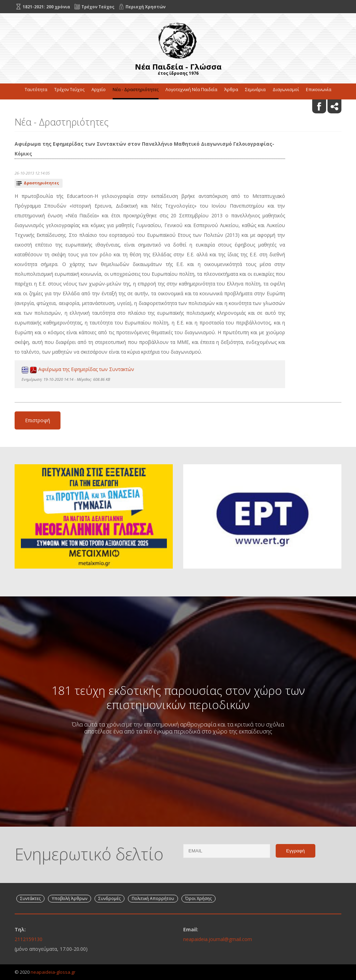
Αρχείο (99, 90)
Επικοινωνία (319, 90)
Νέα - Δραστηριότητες (136, 90)
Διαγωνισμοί (286, 90)
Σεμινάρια (255, 90)
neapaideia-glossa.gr (53, 972)
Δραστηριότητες (41, 183)
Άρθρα (231, 90)
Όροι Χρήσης (199, 898)
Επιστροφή (38, 420)
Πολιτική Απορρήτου (153, 898)
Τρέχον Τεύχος (69, 90)
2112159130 (29, 939)
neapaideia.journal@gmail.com (218, 939)
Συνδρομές (110, 898)
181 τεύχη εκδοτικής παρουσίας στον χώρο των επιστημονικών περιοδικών (178, 697)
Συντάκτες (30, 898)
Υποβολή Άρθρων (70, 898)
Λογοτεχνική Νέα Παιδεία (191, 90)
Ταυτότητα (36, 90)
